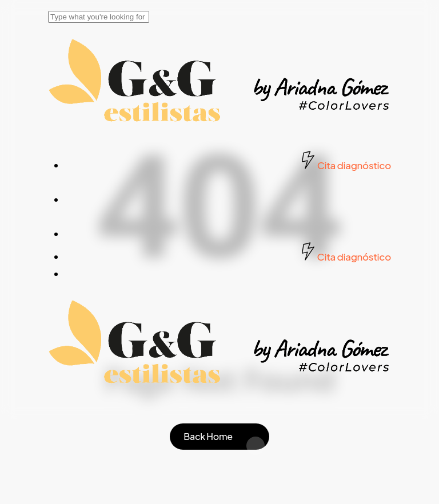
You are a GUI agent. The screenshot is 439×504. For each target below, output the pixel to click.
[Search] (99, 17)
